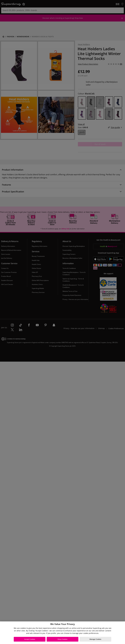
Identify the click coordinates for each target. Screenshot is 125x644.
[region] (62, 633)
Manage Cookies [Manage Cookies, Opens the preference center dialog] (95, 639)
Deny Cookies (62, 639)
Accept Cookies (30, 639)
